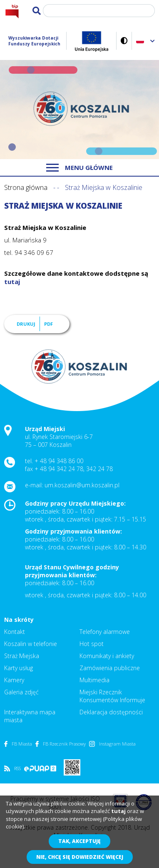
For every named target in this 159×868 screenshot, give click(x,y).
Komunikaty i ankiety (107, 656)
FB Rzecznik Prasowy (61, 744)
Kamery (14, 680)
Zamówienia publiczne (110, 668)
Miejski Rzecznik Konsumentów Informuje (112, 696)
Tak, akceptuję (79, 841)
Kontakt (15, 632)
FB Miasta (18, 744)
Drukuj (26, 324)
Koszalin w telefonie (31, 644)
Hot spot (92, 644)
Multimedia (94, 680)
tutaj (12, 282)
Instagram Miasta (112, 744)
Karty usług (19, 668)
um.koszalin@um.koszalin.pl (82, 485)
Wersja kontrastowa (124, 41)
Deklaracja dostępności (111, 712)
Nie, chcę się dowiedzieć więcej (80, 857)
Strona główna (26, 187)
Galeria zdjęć (21, 692)
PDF (48, 324)
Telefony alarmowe (105, 632)
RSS (12, 768)
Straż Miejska (22, 656)
